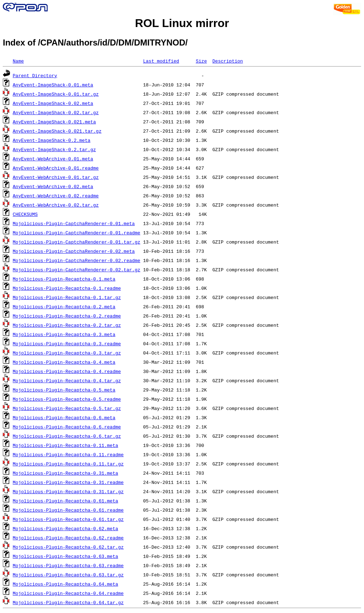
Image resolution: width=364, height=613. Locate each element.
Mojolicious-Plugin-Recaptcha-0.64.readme (68, 593)
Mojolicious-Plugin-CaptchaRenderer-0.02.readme (77, 260)
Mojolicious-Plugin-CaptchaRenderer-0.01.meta (74, 223)
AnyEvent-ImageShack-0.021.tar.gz (57, 131)
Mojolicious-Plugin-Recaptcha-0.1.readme (67, 288)
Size (201, 61)
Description (227, 61)
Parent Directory (35, 75)
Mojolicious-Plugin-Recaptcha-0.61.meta (65, 501)
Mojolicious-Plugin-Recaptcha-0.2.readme (67, 316)
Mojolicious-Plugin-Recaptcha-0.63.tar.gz (68, 575)
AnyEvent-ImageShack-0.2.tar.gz (54, 149)
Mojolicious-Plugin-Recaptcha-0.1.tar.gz (67, 297)
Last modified (161, 61)
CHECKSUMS (25, 214)
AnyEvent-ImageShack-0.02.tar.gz (56, 112)
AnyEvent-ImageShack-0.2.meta (52, 140)
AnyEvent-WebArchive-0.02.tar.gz (56, 205)
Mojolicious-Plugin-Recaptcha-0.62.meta (65, 528)
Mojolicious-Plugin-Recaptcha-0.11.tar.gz (68, 464)
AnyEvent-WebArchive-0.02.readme (56, 196)
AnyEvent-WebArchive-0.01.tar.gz (56, 177)
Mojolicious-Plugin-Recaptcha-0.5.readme (67, 399)
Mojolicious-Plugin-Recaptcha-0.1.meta (64, 279)
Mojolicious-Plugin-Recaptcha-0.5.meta (64, 390)
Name (18, 61)
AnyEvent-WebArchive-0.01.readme (56, 168)
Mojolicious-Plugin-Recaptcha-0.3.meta (64, 334)
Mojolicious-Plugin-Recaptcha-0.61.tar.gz (68, 519)
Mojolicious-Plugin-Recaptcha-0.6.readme (67, 427)
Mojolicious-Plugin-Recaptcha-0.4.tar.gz (67, 380)
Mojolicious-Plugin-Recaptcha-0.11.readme (68, 454)
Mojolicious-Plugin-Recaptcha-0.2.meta (64, 306)
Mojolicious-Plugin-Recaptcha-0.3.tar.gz (67, 353)
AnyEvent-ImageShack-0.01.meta (53, 85)
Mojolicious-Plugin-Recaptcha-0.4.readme (67, 371)
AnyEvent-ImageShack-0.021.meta (54, 122)
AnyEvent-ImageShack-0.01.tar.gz (56, 94)
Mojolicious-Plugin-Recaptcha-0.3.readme (67, 343)
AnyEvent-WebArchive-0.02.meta (53, 186)
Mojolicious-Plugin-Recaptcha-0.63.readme (68, 565)
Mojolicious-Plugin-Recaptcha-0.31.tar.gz (68, 491)
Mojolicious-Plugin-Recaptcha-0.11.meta (65, 445)
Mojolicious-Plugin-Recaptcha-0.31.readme (68, 482)
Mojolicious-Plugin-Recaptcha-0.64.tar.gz (68, 602)
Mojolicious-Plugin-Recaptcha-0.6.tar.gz (67, 436)
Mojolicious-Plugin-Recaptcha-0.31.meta (65, 473)
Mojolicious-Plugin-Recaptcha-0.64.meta (65, 584)
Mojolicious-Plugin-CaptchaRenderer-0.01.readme (77, 233)
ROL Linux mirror (182, 23)
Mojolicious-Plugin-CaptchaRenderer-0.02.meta (74, 251)
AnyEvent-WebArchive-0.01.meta (53, 159)
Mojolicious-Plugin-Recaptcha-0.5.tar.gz (67, 408)
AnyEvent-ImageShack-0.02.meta (53, 103)
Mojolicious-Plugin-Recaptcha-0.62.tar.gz (68, 547)
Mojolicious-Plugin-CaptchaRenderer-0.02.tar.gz (77, 270)
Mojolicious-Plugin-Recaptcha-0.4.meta (64, 362)
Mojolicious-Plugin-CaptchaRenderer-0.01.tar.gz (77, 242)
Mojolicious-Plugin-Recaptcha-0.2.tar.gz (67, 325)
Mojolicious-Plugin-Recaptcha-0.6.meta (64, 417)
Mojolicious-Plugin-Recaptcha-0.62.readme (68, 538)
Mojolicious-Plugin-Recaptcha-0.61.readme (68, 510)
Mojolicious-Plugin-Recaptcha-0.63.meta (65, 556)
